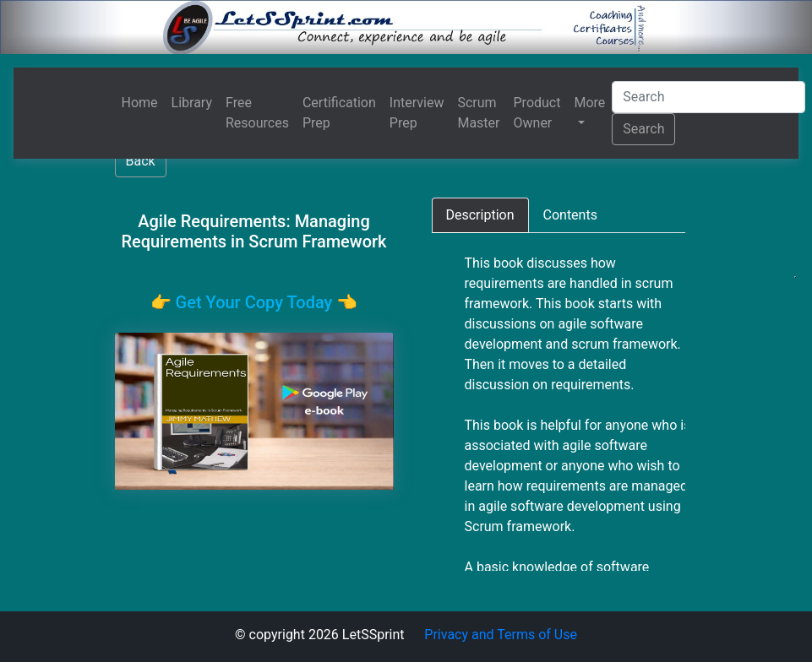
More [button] (589, 103)
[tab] (480, 215)
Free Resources (257, 113)
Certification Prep (339, 113)
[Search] (708, 97)
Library (192, 103)
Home (140, 103)
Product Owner (537, 113)
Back (141, 161)
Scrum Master (478, 113)
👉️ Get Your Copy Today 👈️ (254, 302)
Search (643, 129)
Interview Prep (417, 113)
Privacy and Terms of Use (501, 635)
